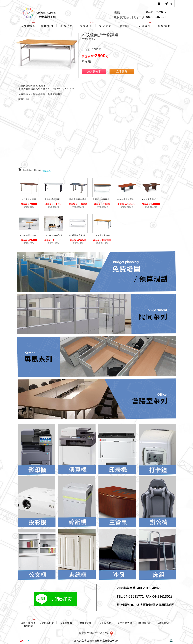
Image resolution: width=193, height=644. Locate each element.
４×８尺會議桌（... (151, 199)
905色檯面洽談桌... (29, 235)
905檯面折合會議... (78, 235)
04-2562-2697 (156, 12)
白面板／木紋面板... (102, 199)
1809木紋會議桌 (102, 235)
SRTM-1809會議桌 (53, 235)
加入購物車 (94, 71)
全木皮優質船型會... (127, 199)
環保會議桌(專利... (53, 199)
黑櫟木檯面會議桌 (78, 199)
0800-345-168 (156, 17)
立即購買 (122, 71)
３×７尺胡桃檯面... (29, 199)
